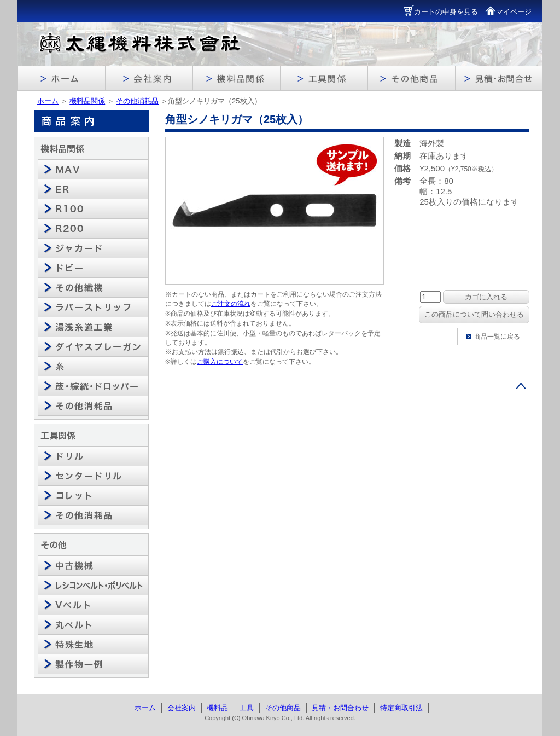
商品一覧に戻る (497, 337)
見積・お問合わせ (340, 708)
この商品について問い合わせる (474, 314)
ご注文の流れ (231, 304)
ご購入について (220, 362)
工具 (247, 708)
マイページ (508, 12)
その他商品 (283, 708)
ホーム (48, 101)
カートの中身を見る (441, 12)
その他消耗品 (137, 101)
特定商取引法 (401, 708)
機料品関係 (87, 101)
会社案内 (182, 708)
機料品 (217, 708)
